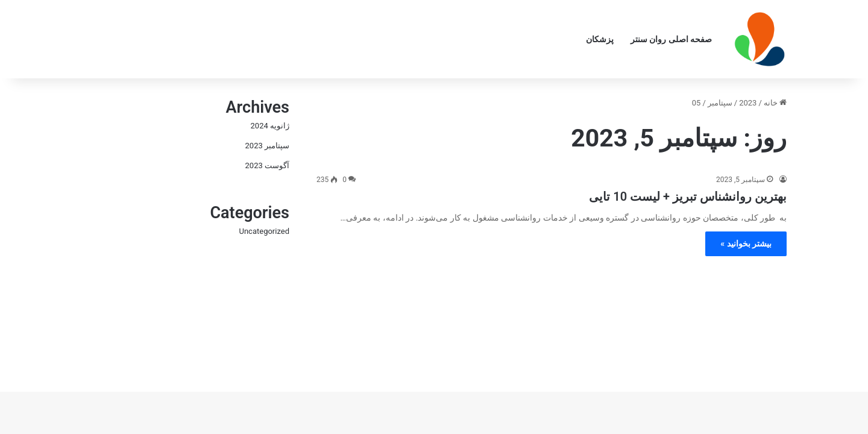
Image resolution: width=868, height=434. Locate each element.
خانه (775, 103)
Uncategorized (264, 231)
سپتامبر (720, 103)
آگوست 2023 (267, 165)
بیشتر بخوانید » (746, 244)
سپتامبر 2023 (267, 146)
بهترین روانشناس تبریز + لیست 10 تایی (688, 197)
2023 (748, 103)
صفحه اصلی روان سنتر (671, 39)
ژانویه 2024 (270, 126)
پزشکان (600, 39)
